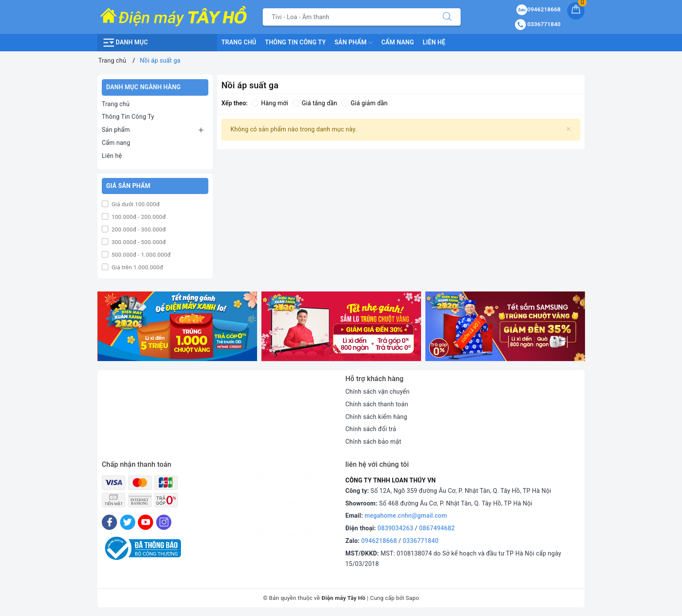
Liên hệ (434, 42)
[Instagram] (164, 522)
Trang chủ (239, 42)
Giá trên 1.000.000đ (137, 267)
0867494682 (437, 528)
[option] (177, 326)
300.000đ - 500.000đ (138, 242)
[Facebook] (109, 522)
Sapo (413, 598)
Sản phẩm (354, 43)
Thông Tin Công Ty (295, 42)
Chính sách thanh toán (377, 404)
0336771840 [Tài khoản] (538, 24)
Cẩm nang (398, 42)
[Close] (569, 129)
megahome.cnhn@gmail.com (406, 516)
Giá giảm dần (364, 103)
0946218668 (379, 541)
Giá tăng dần (315, 103)
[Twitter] (128, 522)
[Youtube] (145, 522)
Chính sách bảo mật (373, 442)
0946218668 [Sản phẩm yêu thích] (538, 9)
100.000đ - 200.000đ (138, 217)
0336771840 (421, 541)
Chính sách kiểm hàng (376, 417)
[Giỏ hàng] (576, 11)
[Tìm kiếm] (447, 17)
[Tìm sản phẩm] (348, 17)
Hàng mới (270, 103)
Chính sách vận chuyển (378, 392)
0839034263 (395, 528)
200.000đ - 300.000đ (138, 229)
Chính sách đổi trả (371, 429)
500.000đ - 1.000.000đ (140, 255)
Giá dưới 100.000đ (135, 204)
